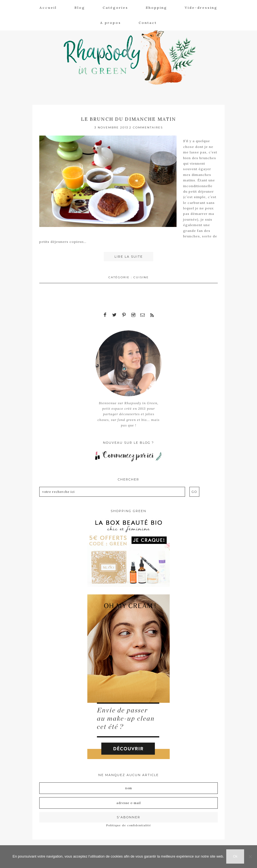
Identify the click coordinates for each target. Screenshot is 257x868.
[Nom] (128, 788)
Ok (236, 857)
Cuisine (141, 277)
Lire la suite (129, 256)
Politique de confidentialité (129, 825)
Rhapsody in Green (133, 55)
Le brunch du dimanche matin (128, 119)
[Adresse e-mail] (128, 803)
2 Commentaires (146, 127)
